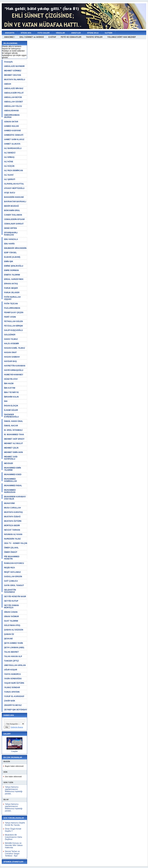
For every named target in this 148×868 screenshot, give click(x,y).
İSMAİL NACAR (11, 426)
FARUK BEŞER (11, 288)
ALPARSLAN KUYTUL (14, 184)
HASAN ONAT (10, 352)
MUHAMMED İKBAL (13, 486)
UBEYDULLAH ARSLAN (15, 665)
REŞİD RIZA (10, 568)
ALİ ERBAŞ (9, 157)
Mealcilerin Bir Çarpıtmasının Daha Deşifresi (13, 837)
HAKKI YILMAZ (11, 339)
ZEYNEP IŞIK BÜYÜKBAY (16, 710)
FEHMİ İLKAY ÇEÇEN (14, 313)
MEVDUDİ (8, 463)
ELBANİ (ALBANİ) (12, 257)
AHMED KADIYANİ (12, 131)
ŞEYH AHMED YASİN (13, 643)
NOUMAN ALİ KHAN (13, 534)
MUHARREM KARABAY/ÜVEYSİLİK (15, 498)
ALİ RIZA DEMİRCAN (13, 171)
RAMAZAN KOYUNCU (14, 563)
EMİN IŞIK (9, 261)
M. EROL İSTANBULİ (13, 430)
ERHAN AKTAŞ (11, 284)
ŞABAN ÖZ (9, 634)
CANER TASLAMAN (13, 215)
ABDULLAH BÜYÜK (13, 97)
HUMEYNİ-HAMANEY (14, 375)
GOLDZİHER (10, 335)
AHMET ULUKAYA (12, 144)
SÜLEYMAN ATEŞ (12, 625)
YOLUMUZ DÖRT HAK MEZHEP (121, 37)
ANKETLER (76, 33)
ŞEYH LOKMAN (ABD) (14, 648)
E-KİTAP (52, 37)
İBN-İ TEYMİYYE (11, 392)
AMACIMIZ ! (9, 37)
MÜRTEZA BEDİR (12, 526)
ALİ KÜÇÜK (9, 166)
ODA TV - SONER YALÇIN (16, 543)
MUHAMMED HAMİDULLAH (10, 480)
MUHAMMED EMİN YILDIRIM (13, 469)
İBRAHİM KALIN (11, 397)
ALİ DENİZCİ (10, 153)
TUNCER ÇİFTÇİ (11, 661)
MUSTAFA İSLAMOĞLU (15, 80)
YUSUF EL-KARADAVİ (14, 696)
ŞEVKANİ (8, 639)
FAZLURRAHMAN (12, 308)
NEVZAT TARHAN (12, 530)
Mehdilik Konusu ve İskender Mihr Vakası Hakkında (14, 845)
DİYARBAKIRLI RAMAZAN (11, 234)
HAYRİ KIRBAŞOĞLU (14, 370)
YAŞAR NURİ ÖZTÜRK (14, 683)
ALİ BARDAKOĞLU (13, 148)
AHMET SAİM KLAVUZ (14, 139)
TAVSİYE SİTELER (94, 37)
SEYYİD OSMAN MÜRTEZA (11, 607)
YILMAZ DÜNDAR (12, 687)
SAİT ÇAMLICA (11, 581)
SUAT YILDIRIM (11, 621)
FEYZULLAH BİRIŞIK (14, 326)
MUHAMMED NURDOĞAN (10, 491)
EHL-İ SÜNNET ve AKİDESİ (32, 37)
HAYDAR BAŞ (10, 361)
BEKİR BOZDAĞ (12, 206)
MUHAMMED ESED (13, 474)
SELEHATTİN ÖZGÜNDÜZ (10, 591)
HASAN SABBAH (12, 357)
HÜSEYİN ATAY (11, 379)
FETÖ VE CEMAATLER (71, 37)
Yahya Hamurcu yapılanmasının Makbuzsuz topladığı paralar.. (14, 790)
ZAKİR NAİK (10, 701)
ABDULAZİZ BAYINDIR (14, 66)
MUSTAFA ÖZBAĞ (12, 517)
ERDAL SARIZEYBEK (14, 279)
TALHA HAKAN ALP (13, 656)
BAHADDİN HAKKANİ (14, 197)
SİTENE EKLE (93, 33)
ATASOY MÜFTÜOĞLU (14, 188)
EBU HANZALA (11, 239)
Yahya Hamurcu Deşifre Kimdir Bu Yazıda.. (15, 824)
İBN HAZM (9, 384)
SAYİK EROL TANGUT (14, 585)
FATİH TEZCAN (11, 304)
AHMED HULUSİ (11, 126)
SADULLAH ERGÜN (13, 577)
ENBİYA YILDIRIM (12, 275)
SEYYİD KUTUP (11, 601)
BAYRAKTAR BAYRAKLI (15, 202)
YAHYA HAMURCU (12, 674)
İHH (6, 401)
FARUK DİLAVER (12, 293)
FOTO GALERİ (44, 33)
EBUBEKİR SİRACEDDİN (15, 248)
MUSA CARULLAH (12, 508)
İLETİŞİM (109, 33)
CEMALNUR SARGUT (14, 224)
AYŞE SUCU (10, 193)
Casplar (14, 751)
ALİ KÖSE (9, 162)
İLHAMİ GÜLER (11, 410)
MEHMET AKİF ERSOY (14, 439)
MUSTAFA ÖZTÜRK (13, 521)
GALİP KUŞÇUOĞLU (13, 330)
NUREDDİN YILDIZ (12, 539)
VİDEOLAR (60, 33)
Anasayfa (8, 62)
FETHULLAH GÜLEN (13, 321)
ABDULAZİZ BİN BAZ (14, 88)
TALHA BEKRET (11, 652)
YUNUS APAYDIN (12, 692)
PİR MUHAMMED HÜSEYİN (12, 558)
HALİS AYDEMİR (12, 344)
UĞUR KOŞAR (11, 670)
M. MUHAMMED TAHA (14, 435)
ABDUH (8, 84)
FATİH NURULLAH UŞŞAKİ (12, 298)
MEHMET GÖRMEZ (13, 71)
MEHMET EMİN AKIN (13, 452)
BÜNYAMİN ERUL (12, 210)
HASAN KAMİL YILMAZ (15, 348)
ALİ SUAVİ (9, 175)
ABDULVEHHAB (11, 111)
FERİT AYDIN (10, 317)
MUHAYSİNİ (9, 503)
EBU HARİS (9, 244)
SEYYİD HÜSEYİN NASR (15, 597)
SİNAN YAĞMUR (12, 616)
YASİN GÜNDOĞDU (13, 679)
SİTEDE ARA (26, 33)
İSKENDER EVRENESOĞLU (11, 416)
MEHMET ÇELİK (11, 448)
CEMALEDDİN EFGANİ (14, 219)
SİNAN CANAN (11, 612)
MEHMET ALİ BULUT (13, 443)
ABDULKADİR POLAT (14, 93)
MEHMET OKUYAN (13, 75)
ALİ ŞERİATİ (10, 179)
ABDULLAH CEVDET (14, 102)
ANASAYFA (10, 33)
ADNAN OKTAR (11, 122)
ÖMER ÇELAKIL (11, 548)
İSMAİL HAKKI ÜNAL (13, 421)
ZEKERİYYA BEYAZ (13, 705)
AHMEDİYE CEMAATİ (14, 135)
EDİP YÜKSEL (10, 253)
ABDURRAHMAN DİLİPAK (12, 116)
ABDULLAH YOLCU (13, 106)
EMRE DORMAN (11, 270)
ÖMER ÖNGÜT (11, 552)
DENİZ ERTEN (10, 228)
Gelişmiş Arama (17, 727)
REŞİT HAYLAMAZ (12, 572)
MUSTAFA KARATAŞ (13, 512)
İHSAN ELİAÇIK (11, 406)
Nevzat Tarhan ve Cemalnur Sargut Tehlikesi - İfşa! (12, 854)
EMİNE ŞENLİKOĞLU (14, 266)
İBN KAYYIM (10, 388)
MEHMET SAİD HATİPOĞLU (11, 458)
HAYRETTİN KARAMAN (15, 366)
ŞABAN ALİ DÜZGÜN (14, 630)
